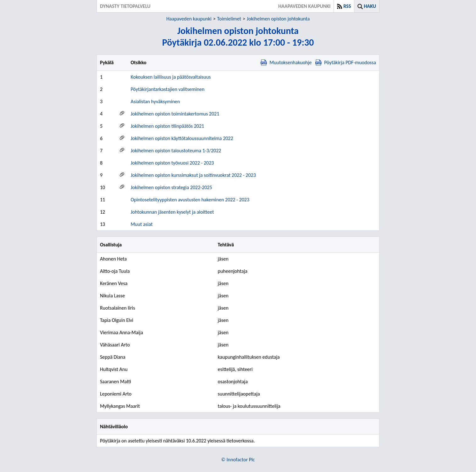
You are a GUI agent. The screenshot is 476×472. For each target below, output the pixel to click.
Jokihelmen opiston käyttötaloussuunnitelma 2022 (182, 138)
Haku (370, 6)
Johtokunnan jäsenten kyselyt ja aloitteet (172, 212)
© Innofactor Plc (238, 460)
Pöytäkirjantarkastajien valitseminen (167, 89)
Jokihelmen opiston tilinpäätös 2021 (167, 126)
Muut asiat (141, 224)
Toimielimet (229, 19)
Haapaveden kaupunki (189, 19)
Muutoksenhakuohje (286, 62)
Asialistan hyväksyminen (155, 101)
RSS (347, 6)
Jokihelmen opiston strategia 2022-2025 (171, 187)
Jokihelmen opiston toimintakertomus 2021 (175, 114)
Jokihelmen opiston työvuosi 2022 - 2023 (172, 163)
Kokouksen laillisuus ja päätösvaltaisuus (171, 77)
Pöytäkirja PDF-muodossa (346, 62)
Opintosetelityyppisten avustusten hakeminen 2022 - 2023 (190, 200)
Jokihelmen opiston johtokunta (278, 19)
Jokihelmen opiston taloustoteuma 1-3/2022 (176, 151)
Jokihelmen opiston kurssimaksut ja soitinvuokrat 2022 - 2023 (193, 175)
